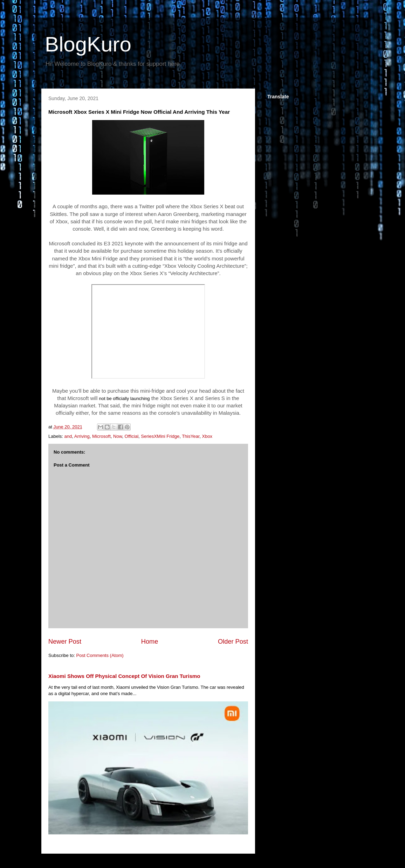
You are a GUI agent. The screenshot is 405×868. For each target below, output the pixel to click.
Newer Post (65, 642)
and (68, 436)
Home (150, 642)
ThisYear (191, 436)
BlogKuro (88, 44)
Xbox (207, 436)
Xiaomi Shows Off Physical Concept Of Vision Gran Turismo (124, 676)
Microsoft (101, 436)
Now (118, 436)
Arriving (82, 436)
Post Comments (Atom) (100, 655)
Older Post (233, 642)
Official (132, 436)
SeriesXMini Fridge (160, 436)
